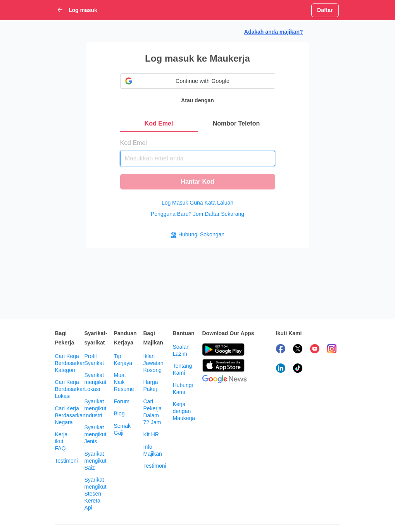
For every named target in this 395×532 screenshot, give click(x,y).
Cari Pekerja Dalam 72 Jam (153, 412)
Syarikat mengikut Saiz (96, 461)
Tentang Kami (183, 369)
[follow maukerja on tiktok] (298, 369)
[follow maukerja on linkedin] (281, 369)
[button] (198, 81)
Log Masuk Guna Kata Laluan (197, 203)
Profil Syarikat (94, 360)
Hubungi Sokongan (197, 235)
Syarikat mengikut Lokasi (96, 382)
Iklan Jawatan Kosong (154, 363)
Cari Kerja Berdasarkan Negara (70, 415)
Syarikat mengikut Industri (96, 408)
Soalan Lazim (181, 350)
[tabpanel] (198, 161)
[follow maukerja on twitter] (298, 350)
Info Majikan (153, 450)
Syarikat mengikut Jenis (96, 434)
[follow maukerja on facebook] (281, 350)
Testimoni (66, 461)
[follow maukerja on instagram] (332, 350)
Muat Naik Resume (124, 382)
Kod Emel (134, 143)
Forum (122, 401)
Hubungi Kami (183, 389)
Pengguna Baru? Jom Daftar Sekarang (197, 214)
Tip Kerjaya (123, 360)
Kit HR (151, 434)
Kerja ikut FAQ (61, 441)
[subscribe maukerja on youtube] (315, 350)
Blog (119, 413)
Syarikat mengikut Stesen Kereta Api (96, 494)
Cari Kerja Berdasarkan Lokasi (70, 389)
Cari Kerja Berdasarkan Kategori (70, 363)
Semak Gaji (122, 429)
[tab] (159, 124)
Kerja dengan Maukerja (184, 411)
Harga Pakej (151, 386)
